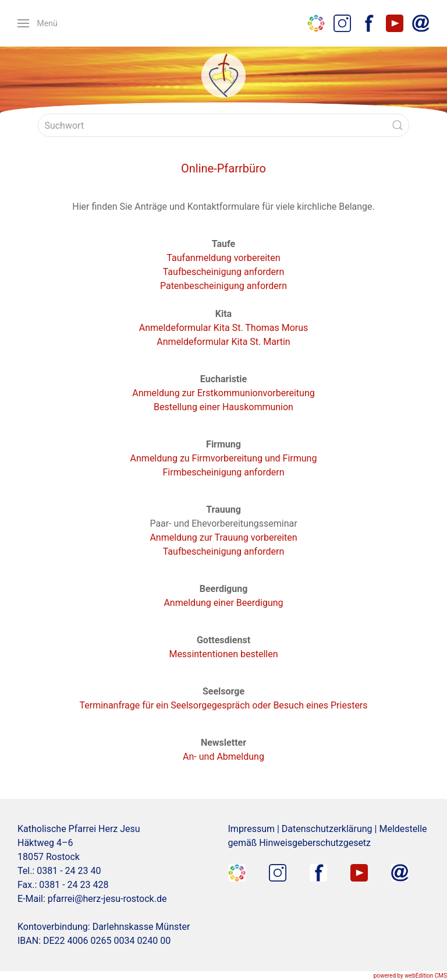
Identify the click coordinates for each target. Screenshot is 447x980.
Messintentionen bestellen (223, 654)
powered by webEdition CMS (410, 976)
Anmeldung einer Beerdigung (223, 603)
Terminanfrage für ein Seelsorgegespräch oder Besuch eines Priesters (223, 705)
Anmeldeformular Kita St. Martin (223, 342)
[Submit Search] (398, 125)
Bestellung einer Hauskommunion (223, 407)
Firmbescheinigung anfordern (223, 472)
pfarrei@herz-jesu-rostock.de (107, 899)
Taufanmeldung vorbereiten (223, 258)
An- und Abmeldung (223, 757)
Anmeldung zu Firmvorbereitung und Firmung (224, 458)
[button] (38, 23)
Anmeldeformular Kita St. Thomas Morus (224, 328)
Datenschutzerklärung (327, 829)
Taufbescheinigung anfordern (224, 272)
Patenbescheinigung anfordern (223, 286)
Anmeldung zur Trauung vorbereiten (223, 537)
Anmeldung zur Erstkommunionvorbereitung (223, 393)
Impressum (252, 829)
